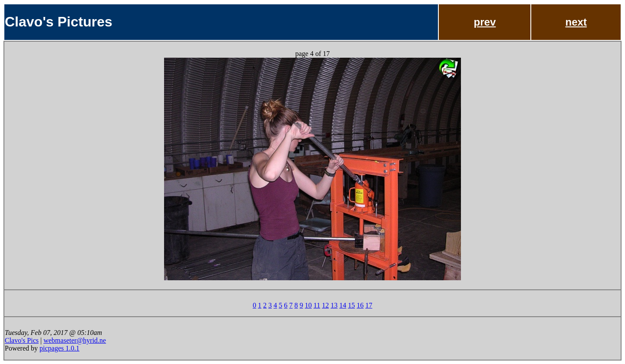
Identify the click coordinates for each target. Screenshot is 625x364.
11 (317, 305)
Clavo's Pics (22, 340)
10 (308, 305)
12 (326, 305)
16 (360, 305)
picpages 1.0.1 (59, 348)
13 (334, 305)
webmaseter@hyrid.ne (75, 340)
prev (485, 22)
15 (352, 305)
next (576, 22)
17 (369, 305)
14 (343, 305)
